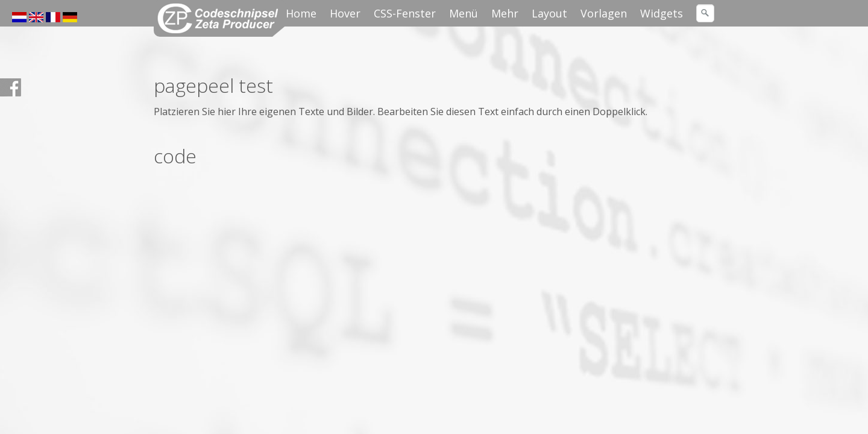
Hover (345, 13)
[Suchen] (705, 13)
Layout (549, 13)
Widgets (662, 13)
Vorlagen (604, 13)
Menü (464, 13)
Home (301, 13)
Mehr (505, 13)
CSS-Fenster (405, 13)
